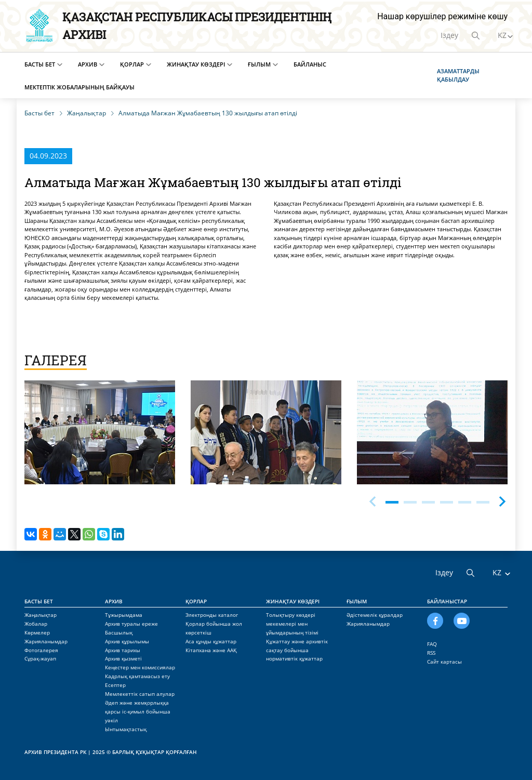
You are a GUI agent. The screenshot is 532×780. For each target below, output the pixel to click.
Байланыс (310, 64)
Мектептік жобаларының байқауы (79, 87)
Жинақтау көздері (196, 64)
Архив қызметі (123, 658)
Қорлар (132, 64)
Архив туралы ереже (131, 624)
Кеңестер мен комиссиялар (140, 667)
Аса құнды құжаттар (211, 641)
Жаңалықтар (41, 615)
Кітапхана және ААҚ (211, 650)
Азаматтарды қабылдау (458, 75)
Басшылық (119, 632)
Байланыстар (447, 601)
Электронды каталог (212, 615)
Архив (88, 64)
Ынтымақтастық (126, 729)
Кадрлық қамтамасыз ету (137, 676)
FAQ (432, 644)
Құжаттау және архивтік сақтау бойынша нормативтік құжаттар (297, 650)
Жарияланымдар (46, 641)
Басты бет (40, 64)
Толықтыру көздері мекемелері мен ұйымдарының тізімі (292, 624)
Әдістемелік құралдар (375, 615)
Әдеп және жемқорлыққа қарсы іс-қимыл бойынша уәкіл (138, 711)
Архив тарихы (123, 650)
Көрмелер (37, 632)
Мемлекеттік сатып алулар (140, 694)
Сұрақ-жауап (40, 658)
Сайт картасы (444, 662)
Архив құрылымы (127, 641)
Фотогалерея (41, 650)
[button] (502, 500)
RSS (431, 653)
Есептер (115, 685)
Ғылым (259, 64)
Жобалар (36, 624)
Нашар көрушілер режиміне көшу (442, 16)
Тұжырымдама (124, 615)
